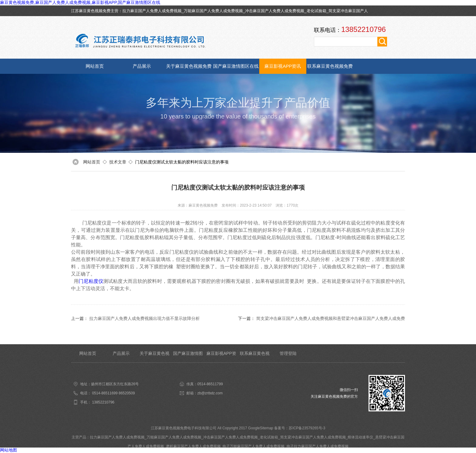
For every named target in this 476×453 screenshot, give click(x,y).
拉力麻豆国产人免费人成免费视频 (152, 11)
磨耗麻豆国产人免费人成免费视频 (193, 446)
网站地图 (8, 450)
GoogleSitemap (261, 428)
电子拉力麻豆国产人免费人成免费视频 (318, 446)
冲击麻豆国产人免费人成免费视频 (275, 11)
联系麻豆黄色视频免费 (330, 66)
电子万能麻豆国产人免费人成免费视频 (253, 446)
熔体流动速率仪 (360, 437)
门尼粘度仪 (91, 281)
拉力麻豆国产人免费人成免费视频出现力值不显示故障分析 (144, 318)
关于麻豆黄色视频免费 (189, 66)
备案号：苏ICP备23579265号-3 (300, 428)
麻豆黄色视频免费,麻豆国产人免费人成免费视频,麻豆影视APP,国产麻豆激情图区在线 (80, 2)
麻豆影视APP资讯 (283, 66)
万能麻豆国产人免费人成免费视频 (213, 11)
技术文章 (118, 162)
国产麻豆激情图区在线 (236, 66)
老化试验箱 (316, 11)
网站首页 (95, 66)
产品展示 (142, 66)
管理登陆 (288, 353)
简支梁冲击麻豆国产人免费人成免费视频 (313, 437)
